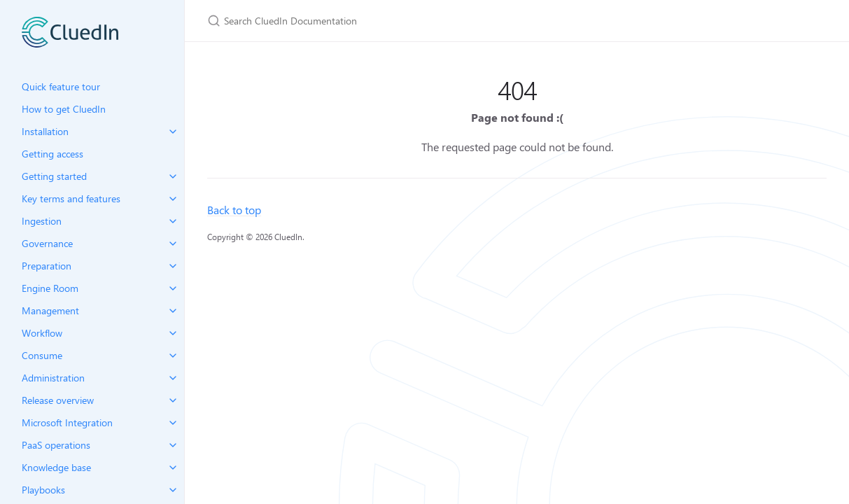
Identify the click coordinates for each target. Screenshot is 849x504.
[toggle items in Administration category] (173, 378)
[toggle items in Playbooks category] (173, 490)
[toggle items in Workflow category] (173, 333)
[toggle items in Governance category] (173, 244)
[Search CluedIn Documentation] (372, 21)
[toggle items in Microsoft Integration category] (173, 423)
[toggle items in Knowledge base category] (173, 468)
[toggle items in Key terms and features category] (173, 199)
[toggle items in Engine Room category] (173, 288)
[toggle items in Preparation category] (173, 266)
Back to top (234, 210)
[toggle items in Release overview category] (173, 400)
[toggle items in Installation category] (173, 132)
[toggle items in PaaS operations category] (173, 445)
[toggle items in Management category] (173, 311)
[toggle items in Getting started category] (173, 176)
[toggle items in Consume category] (173, 356)
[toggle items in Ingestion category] (173, 221)
